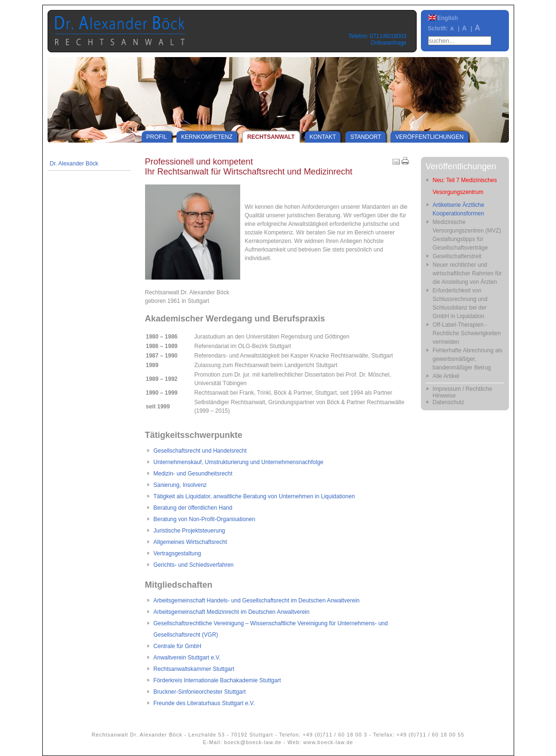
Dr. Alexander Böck (74, 164)
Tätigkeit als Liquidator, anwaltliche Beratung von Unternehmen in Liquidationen (254, 496)
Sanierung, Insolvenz (180, 485)
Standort (366, 137)
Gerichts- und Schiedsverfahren (194, 565)
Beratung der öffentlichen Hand (193, 508)
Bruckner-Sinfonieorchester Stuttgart (200, 692)
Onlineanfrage (388, 43)
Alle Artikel (446, 376)
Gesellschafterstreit (457, 256)
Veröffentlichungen (429, 137)
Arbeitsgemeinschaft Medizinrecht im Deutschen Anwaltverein (232, 612)
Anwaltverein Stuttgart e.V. (187, 658)
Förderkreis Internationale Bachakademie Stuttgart (217, 680)
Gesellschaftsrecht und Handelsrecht (200, 451)
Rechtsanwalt (271, 137)
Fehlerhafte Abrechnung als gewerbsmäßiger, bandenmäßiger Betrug (468, 359)
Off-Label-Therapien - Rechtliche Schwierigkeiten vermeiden (467, 333)
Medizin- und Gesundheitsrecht (193, 474)
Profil (157, 137)
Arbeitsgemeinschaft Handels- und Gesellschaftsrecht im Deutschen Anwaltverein (257, 601)
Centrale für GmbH (178, 646)
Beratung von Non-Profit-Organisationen (205, 519)
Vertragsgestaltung (177, 553)
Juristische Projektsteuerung (190, 531)
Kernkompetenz (207, 137)
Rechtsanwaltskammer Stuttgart (194, 669)
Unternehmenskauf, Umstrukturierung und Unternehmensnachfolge (239, 462)
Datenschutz (449, 402)
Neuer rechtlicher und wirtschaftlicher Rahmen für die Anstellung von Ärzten (467, 273)
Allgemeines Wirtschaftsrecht (190, 542)
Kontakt (323, 137)
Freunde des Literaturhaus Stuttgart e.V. (204, 703)
